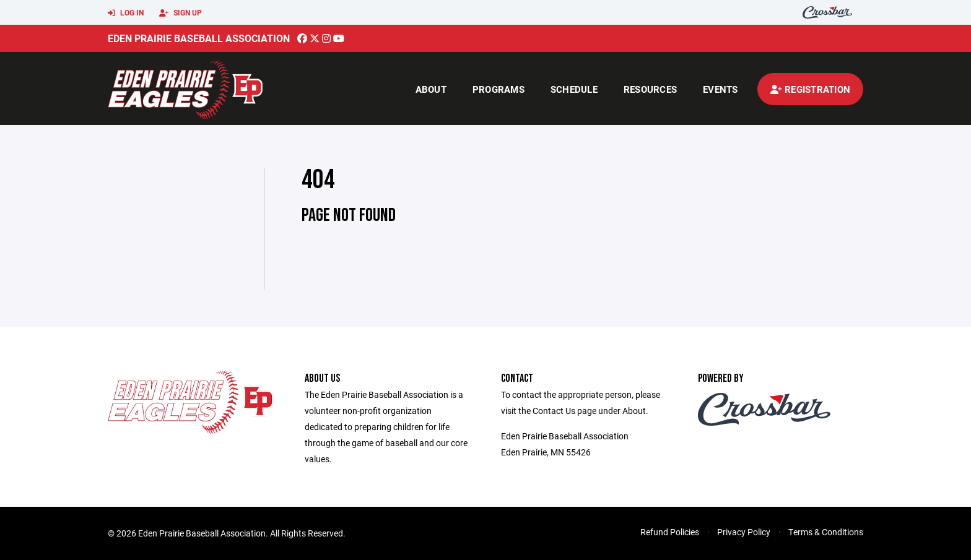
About (431, 89)
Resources (650, 89)
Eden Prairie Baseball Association (199, 38)
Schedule (574, 89)
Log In (126, 13)
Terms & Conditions (826, 532)
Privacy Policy (744, 532)
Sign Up (181, 13)
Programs (499, 89)
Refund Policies (670, 532)
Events (721, 89)
